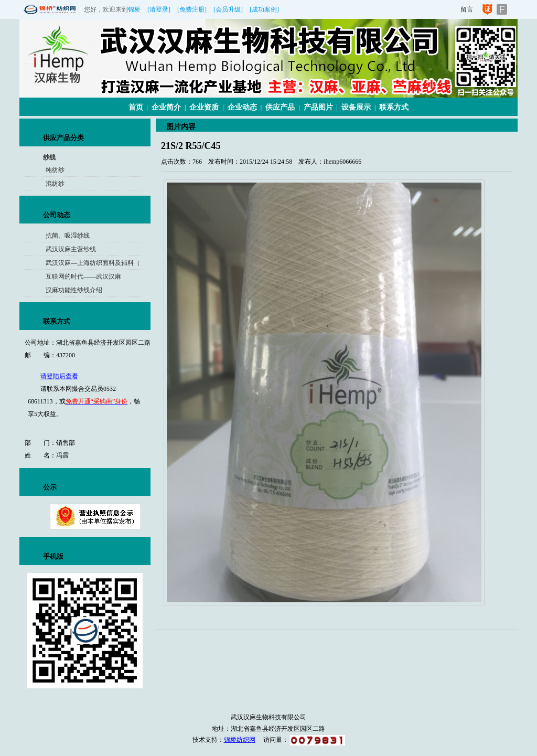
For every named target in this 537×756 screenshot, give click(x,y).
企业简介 (166, 107)
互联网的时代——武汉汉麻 (83, 276)
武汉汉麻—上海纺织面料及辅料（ (93, 263)
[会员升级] (228, 9)
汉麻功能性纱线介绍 (74, 290)
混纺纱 (55, 184)
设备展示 (356, 107)
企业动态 (242, 107)
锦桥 (134, 9)
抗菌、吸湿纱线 (68, 236)
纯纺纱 (55, 170)
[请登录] (159, 9)
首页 (136, 107)
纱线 (49, 157)
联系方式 (394, 107)
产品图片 (318, 107)
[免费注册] (192, 9)
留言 (467, 9)
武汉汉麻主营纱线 (71, 249)
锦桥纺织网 (240, 740)
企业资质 (204, 107)
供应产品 (280, 107)
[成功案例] (264, 9)
